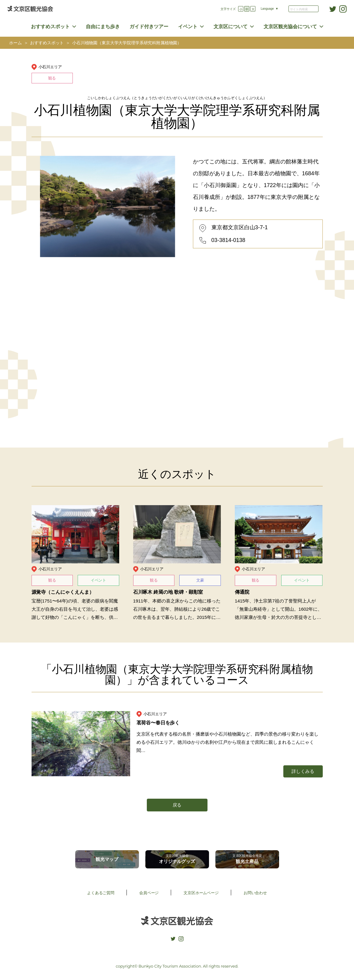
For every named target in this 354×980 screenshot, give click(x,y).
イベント (188, 27)
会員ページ (149, 893)
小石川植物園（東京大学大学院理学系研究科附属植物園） (127, 43)
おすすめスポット (50, 27)
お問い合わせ (255, 893)
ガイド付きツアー (149, 27)
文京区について (231, 27)
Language (267, 9)
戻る (177, 805)
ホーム (15, 43)
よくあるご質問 (101, 893)
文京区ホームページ (201, 893)
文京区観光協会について (290, 27)
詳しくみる (303, 771)
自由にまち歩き (103, 27)
